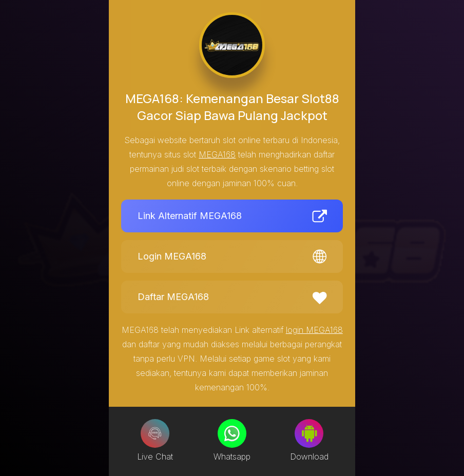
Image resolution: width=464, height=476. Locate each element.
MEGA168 (217, 154)
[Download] (309, 433)
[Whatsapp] (232, 433)
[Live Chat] (155, 433)
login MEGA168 (314, 330)
